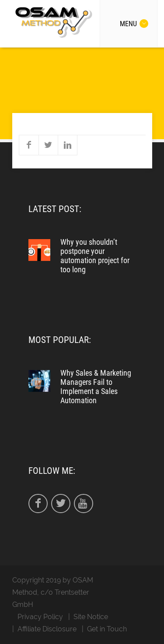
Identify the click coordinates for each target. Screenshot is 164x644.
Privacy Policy (40, 617)
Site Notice (91, 617)
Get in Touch (107, 629)
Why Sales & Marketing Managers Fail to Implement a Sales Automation (96, 387)
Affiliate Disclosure (47, 629)
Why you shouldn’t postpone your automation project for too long (95, 256)
